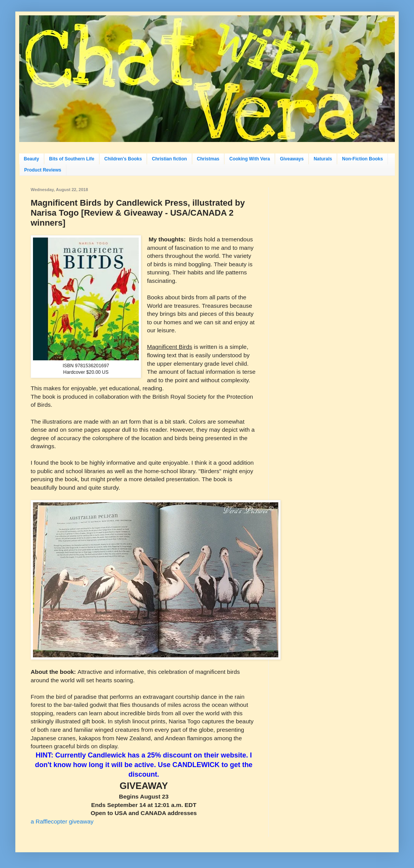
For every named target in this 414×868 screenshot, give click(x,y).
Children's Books (123, 159)
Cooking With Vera (250, 159)
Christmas (208, 159)
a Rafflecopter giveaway (62, 821)
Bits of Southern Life (72, 159)
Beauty (31, 159)
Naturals (323, 159)
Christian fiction (169, 159)
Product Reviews (43, 170)
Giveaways (292, 159)
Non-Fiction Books (362, 159)
